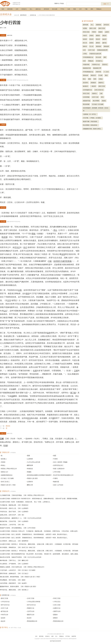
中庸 (86, 9)
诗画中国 (98, 72)
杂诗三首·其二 (5, 482)
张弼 (95, 79)
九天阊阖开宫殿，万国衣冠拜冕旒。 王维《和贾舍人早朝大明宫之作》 (23, 495)
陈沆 (84, 79)
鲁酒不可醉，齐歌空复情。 (91, 122)
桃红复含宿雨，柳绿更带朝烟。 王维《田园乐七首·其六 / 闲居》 (20, 577)
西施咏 (29, 472)
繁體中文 (57, 3)
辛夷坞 (55, 478)
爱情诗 (55, 618)
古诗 (17, 9)
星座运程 (86, 75)
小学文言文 (57, 602)
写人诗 (91, 46)
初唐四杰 (99, 25)
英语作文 (105, 65)
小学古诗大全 (5, 602)
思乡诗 (29, 618)
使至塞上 (4, 459)
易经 (105, 57)
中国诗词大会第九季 (95, 54)
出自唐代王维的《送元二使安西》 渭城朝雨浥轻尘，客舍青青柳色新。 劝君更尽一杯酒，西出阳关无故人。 (34, 534)
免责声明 (74, 636)
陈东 (106, 75)
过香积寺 (30, 482)
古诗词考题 (86, 97)
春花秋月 (86, 86)
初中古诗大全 (5, 605)
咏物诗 (100, 32)
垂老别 (8, 426)
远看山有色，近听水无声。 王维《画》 (12, 515)
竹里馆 (55, 459)
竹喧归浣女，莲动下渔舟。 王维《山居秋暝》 (15, 512)
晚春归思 (56, 482)
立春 (101, 93)
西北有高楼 (86, 104)
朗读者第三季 (97, 68)
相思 (55, 456)
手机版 (62, 3)
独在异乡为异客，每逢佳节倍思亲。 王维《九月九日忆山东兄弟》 (21, 557)
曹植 (34, 234)
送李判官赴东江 (58, 465)
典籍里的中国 (87, 68)
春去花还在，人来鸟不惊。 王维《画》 (12, 525)
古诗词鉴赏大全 (87, 90)
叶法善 (100, 75)
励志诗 (3, 621)
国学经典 (10, 9)
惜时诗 (85, 46)
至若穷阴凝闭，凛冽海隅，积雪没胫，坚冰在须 (96, 109)
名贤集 (85, 28)
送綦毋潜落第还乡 (7, 475)
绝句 (29, 418)
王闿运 (101, 79)
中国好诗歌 (86, 65)
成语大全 (38, 9)
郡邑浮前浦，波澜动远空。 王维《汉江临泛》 (15, 573)
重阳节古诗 (31, 615)
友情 (63, 254)
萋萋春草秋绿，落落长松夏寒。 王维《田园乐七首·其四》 (18, 587)
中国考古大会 (96, 65)
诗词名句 (24, 9)
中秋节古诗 (5, 615)
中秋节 (85, 36)
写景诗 (94, 32)
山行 (5, 311)
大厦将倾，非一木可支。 (90, 114)
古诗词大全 (6, 14)
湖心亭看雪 (96, 101)
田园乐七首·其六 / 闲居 (8, 485)
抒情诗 (91, 36)
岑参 (50, 261)
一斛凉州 (93, 86)
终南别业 (30, 469)
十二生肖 (106, 72)
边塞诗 (107, 32)
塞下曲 (73, 393)
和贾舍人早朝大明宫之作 (9, 469)
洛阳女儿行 (5, 472)
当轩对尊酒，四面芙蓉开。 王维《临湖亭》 (14, 583)
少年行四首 (57, 472)
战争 (49, 333)
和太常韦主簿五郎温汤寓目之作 (63, 475)
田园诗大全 (31, 608)
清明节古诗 (57, 611)
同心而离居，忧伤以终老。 (91, 125)
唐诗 (92, 9)
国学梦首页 (23, 15)
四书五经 (46, 9)
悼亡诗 (85, 43)
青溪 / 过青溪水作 (59, 469)
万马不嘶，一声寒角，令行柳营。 (92, 118)
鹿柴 (29, 456)
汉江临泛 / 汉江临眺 (7, 478)
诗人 (31, 9)
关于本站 (68, 636)
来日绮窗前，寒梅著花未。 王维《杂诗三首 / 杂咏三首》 (18, 547)
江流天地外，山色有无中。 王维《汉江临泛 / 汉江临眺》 (18, 570)
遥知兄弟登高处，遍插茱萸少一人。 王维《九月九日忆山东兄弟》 (21, 518)
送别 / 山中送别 (58, 485)
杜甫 (35, 371)
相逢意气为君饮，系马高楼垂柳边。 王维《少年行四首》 (18, 528)
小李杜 (85, 54)
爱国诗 (55, 615)
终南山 (3, 465)
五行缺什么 (99, 61)
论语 (69, 9)
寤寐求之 (101, 83)
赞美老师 (106, 46)
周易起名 (99, 9)
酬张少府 (30, 485)
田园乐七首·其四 (32, 478)
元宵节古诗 (31, 611)
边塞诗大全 (57, 608)
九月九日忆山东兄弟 (34, 462)
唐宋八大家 (93, 28)
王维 (76, 371)
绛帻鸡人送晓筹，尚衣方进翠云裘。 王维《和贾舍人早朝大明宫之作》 (23, 567)
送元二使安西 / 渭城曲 (60, 462)
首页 (3, 9)
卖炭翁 (104, 101)
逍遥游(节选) (87, 101)
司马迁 (17, 247)
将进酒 (5, 237)
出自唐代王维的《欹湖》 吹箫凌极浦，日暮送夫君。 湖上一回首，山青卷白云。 (26, 502)
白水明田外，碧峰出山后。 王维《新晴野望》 (15, 541)
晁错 (90, 79)
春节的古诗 (5, 611)
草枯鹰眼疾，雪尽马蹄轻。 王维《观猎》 (13, 580)
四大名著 (55, 9)
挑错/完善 (10, 35)
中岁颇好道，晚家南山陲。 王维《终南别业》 (15, 505)
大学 (80, 9)
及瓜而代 (86, 83)
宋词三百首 (57, 598)
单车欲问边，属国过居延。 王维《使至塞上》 (15, 590)
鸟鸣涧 (3, 462)
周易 (75, 9)
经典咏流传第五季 (102, 50)
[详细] (6, 445)
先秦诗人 (95, 93)
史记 (25, 247)
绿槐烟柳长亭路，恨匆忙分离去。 (92, 129)
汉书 (9, 300)
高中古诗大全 (31, 605)
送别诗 (3, 618)
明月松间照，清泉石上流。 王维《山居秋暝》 (15, 508)
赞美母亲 (99, 46)
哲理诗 (91, 43)
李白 (55, 230)
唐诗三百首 (5, 598)
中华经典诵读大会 (88, 57)
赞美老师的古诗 (32, 621)
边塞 (20, 290)
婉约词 (104, 43)
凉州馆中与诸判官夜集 (63, 261)
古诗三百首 (31, 598)
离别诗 (104, 36)
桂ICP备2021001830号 (56, 641)
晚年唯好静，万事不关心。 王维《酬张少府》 (15, 560)
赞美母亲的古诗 (58, 621)
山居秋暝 (30, 459)
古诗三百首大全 (99, 90)
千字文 (62, 9)
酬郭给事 (30, 465)
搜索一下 (106, 4)
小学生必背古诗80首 (34, 602)
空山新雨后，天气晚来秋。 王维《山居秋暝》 (15, 564)
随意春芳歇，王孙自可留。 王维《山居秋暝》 (15, 521)
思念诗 (98, 39)
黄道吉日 (93, 75)
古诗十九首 (5, 608)
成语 (52, 636)
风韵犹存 (93, 83)
